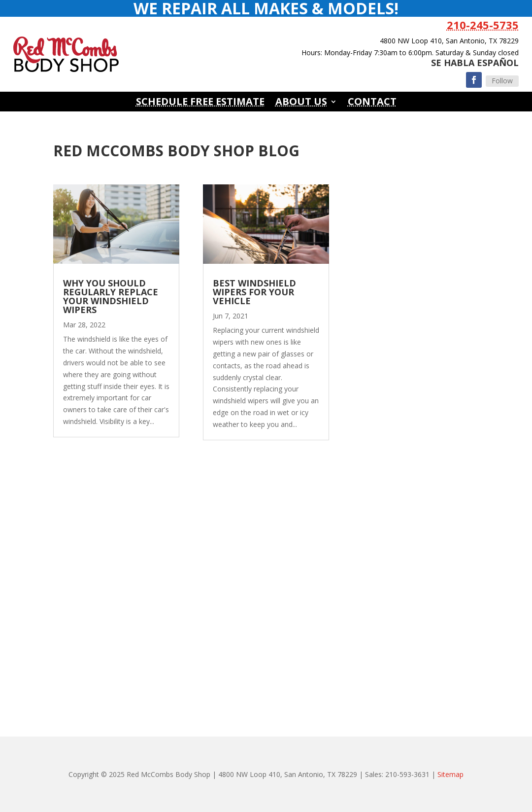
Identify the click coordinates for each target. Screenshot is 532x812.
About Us (301, 103)
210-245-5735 (483, 25)
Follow (502, 81)
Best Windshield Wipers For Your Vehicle (254, 292)
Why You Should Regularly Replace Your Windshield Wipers (111, 296)
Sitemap (450, 774)
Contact (372, 103)
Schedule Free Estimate (200, 103)
